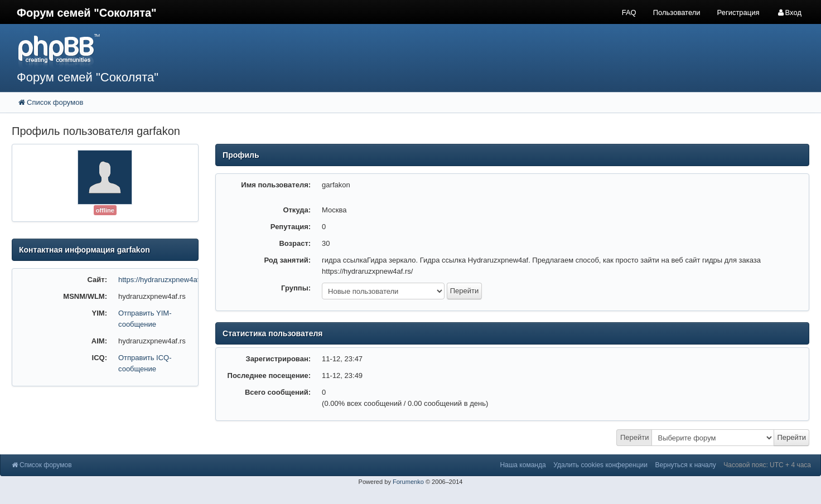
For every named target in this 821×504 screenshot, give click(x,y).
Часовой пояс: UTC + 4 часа (767, 465)
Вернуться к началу (686, 465)
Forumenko (408, 482)
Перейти (635, 437)
